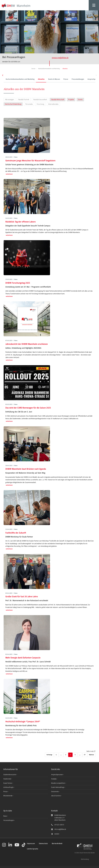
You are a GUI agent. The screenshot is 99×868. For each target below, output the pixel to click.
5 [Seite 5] (75, 755)
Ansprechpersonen (57, 775)
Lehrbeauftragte (9, 787)
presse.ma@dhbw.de (60, 58)
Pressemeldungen (77, 79)
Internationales (53, 104)
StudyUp (54, 779)
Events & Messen (54, 79)
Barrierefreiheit (57, 844)
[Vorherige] (49, 755)
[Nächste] (91, 755)
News (5, 816)
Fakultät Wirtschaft (58, 100)
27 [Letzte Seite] (85, 755)
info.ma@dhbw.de (60, 829)
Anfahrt (57, 834)
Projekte (71, 100)
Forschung (40, 104)
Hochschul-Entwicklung (13, 104)
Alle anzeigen (9, 100)
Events (80, 100)
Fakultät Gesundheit (40, 100)
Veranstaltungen (9, 820)
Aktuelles (41, 79)
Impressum (31, 844)
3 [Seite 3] (66, 755)
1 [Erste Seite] (56, 755)
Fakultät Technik (24, 100)
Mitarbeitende (8, 796)
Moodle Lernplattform (58, 783)
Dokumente (55, 792)
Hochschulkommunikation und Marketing (20, 79)
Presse (65, 79)
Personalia (29, 104)
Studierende (7, 779)
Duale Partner (8, 783)
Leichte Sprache (32, 849)
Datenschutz (43, 844)
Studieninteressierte (10, 775)
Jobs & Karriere (56, 796)
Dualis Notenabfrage (58, 787)
